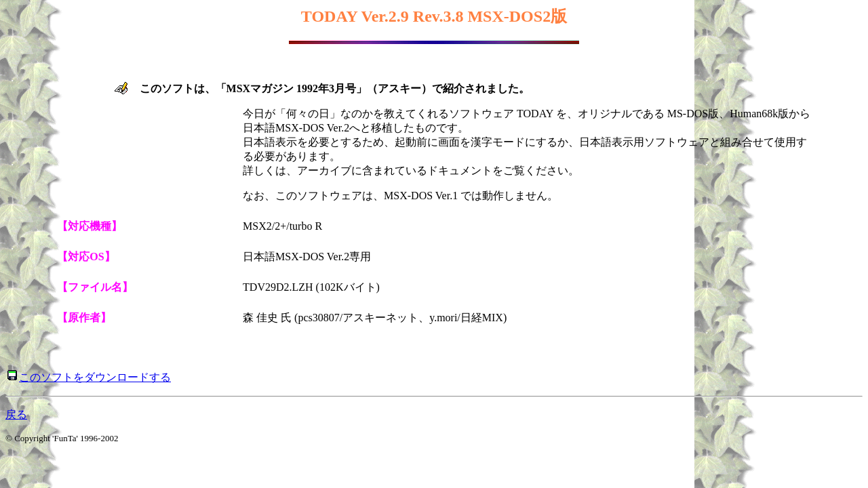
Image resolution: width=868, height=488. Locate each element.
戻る (16, 414)
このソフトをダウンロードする (95, 377)
